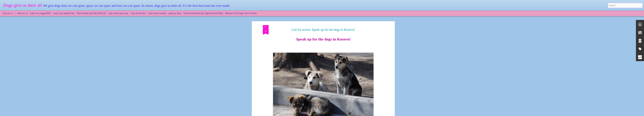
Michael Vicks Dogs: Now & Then (241, 13)
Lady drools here (138, 13)
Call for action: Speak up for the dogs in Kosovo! (323, 30)
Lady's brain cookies (157, 13)
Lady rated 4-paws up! (118, 13)
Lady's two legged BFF (40, 13)
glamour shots (175, 13)
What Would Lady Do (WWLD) (91, 13)
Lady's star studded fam (64, 13)
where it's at (22, 13)
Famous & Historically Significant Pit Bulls (203, 13)
